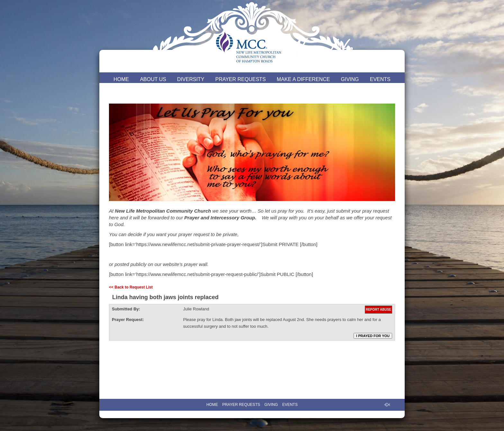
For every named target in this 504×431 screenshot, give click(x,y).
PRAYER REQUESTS (241, 79)
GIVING (350, 79)
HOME (121, 79)
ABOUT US (153, 79)
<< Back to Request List (131, 287)
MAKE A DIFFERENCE (303, 79)
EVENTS (380, 79)
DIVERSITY (191, 79)
